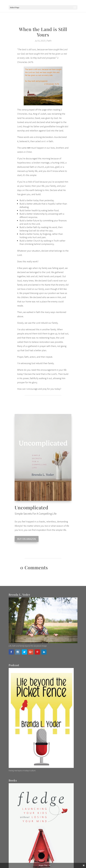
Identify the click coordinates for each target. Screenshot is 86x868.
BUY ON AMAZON (27, 539)
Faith (49, 41)
